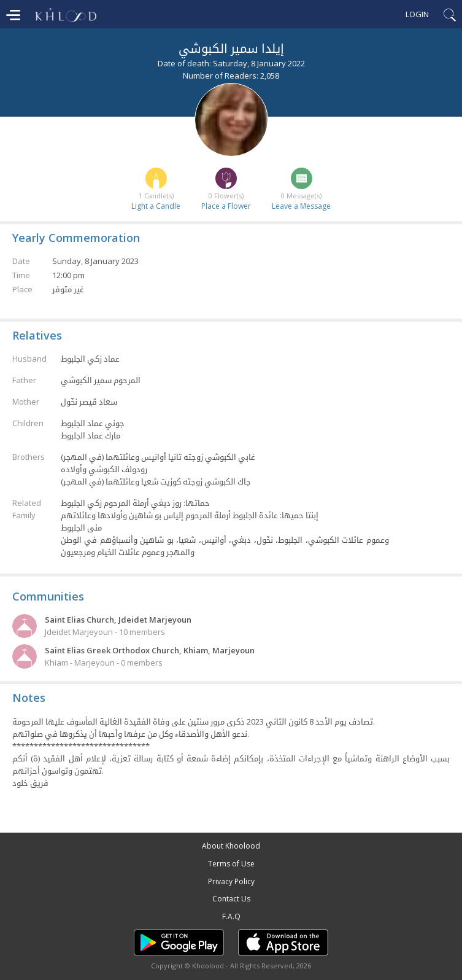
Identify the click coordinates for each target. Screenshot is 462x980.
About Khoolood (231, 846)
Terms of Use (231, 864)
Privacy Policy (231, 881)
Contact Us (231, 899)
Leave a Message (301, 206)
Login (417, 14)
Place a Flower (226, 206)
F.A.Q (231, 916)
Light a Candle (156, 206)
